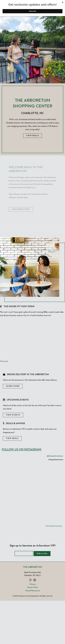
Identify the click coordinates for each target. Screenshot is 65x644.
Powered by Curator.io (54, 526)
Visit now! (4, 361)
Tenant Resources (33, 591)
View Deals (33, 136)
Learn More (13, 386)
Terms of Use (32, 587)
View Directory (21, 209)
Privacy (33, 584)
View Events (13, 415)
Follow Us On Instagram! (22, 450)
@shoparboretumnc (55, 456)
